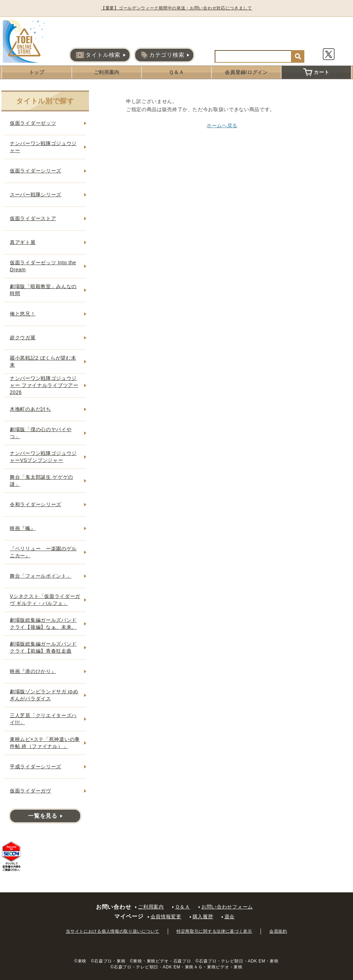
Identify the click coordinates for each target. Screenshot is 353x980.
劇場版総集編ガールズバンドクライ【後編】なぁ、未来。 (43, 624)
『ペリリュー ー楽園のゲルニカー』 (43, 552)
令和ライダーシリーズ (36, 504)
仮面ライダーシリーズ (36, 171)
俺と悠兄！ (23, 314)
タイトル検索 (98, 55)
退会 (230, 917)
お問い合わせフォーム (227, 907)
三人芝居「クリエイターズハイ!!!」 (43, 719)
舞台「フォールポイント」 (41, 576)
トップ (37, 72)
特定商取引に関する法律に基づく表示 (214, 931)
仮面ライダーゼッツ (33, 123)
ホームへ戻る (222, 125)
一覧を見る (43, 816)
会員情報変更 (166, 917)
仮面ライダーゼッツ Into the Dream (43, 266)
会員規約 (278, 931)
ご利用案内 (107, 72)
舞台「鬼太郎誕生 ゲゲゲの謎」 (41, 481)
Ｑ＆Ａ (176, 72)
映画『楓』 (23, 528)
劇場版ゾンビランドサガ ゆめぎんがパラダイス (44, 695)
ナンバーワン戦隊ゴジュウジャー (43, 147)
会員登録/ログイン (246, 72)
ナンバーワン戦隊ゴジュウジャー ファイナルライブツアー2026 (44, 385)
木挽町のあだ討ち (30, 409)
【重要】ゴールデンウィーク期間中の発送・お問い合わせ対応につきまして (176, 8)
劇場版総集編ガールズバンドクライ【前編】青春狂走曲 (43, 647)
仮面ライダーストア (33, 218)
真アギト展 (23, 242)
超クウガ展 (23, 338)
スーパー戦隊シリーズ (36, 195)
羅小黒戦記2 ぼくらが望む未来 (43, 361)
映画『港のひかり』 (33, 671)
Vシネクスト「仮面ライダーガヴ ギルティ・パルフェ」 (45, 600)
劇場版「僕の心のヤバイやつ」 (41, 433)
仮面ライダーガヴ (30, 791)
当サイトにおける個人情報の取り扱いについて (113, 931)
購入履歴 (203, 917)
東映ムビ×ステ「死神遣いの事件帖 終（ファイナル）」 (45, 743)
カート (316, 72)
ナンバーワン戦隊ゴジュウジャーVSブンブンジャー (43, 457)
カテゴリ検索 (162, 55)
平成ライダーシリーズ (36, 767)
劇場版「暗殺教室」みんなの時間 (43, 290)
